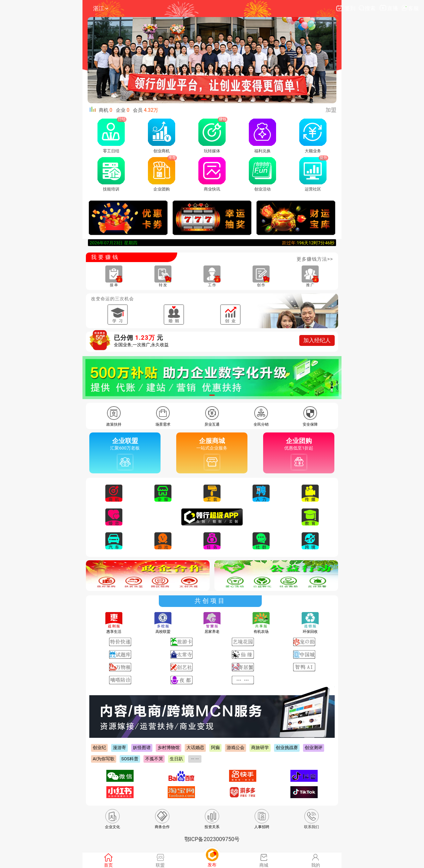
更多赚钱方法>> (315, 259)
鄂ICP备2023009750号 (212, 839)
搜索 (368, 8)
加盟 (331, 110)
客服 (410, 8)
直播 (389, 8)
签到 (346, 8)
